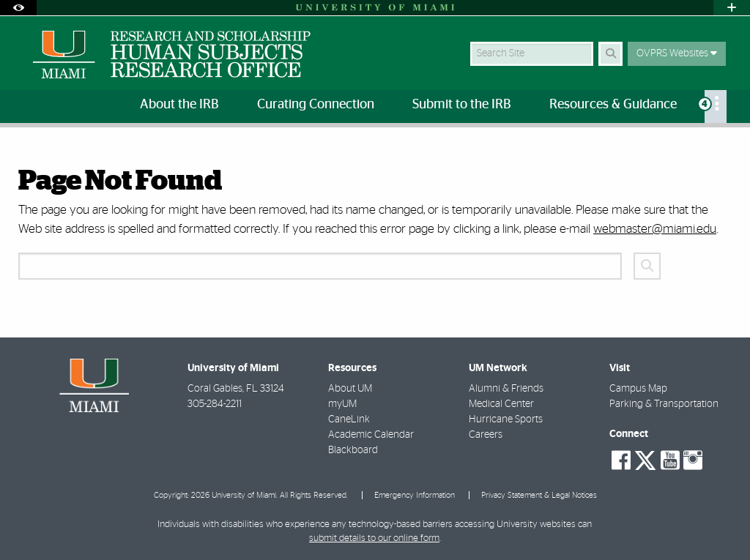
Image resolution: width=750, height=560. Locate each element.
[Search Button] (610, 54)
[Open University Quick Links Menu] (732, 8)
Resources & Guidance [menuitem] (613, 105)
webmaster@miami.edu (655, 229)
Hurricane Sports (506, 419)
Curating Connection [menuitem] (316, 105)
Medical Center (501, 404)
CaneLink (349, 419)
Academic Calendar (371, 435)
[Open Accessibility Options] (18, 8)
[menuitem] (716, 107)
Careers (486, 435)
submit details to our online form (374, 538)
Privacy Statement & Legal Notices (539, 495)
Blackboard (353, 450)
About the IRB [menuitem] (179, 105)
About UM (350, 389)
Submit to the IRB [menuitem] (462, 105)
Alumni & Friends (506, 389)
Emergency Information (415, 495)
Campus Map (638, 389)
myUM (342, 404)
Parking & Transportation (664, 404)
